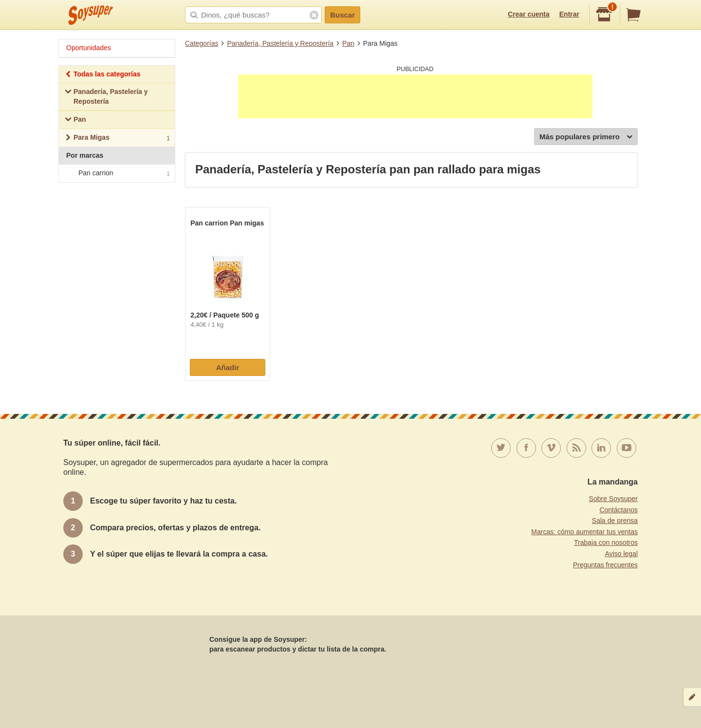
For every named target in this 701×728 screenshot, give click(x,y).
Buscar (342, 15)
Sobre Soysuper (613, 499)
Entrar (569, 14)
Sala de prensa (615, 521)
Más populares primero (586, 137)
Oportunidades (89, 48)
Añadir (228, 367)
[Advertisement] (415, 96)
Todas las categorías (102, 75)
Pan (348, 43)
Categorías (202, 43)
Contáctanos (618, 510)
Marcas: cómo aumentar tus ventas (584, 532)
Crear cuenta (529, 14)
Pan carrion (116, 173)
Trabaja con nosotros (606, 542)
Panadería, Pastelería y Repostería (280, 43)
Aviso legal (621, 554)
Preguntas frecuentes (605, 565)
